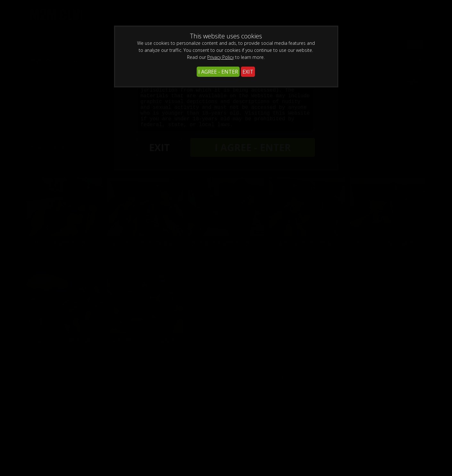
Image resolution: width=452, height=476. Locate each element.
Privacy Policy (221, 57)
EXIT (248, 72)
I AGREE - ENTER (218, 72)
